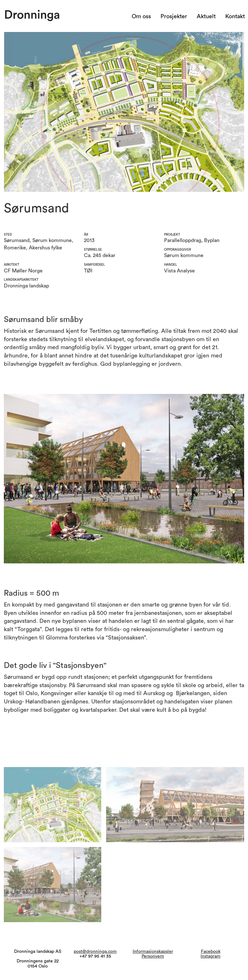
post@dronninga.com (95, 952)
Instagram (211, 956)
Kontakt (235, 16)
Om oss (141, 16)
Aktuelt (206, 16)
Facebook (211, 952)
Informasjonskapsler (153, 952)
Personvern (153, 956)
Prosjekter (174, 16)
